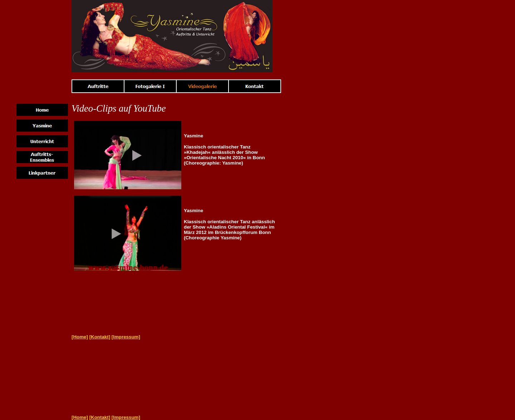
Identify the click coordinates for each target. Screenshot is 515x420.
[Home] (80, 337)
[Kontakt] (100, 337)
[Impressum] (126, 337)
